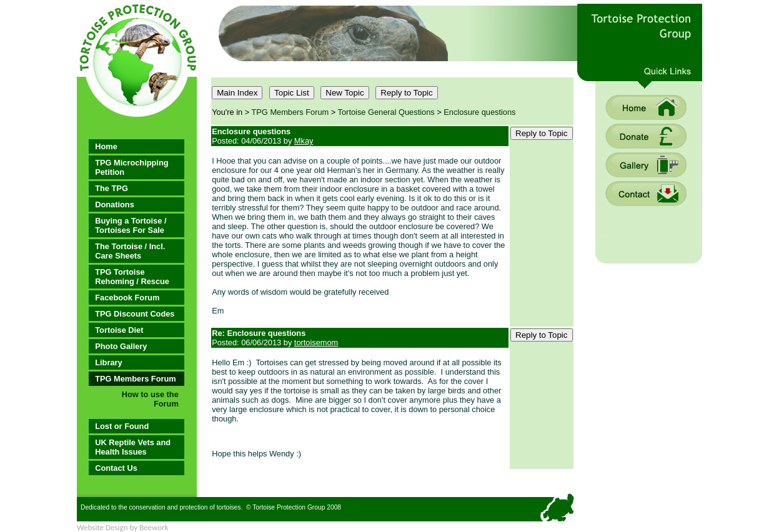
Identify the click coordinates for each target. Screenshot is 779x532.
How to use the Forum (150, 399)
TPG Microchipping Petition (131, 167)
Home (106, 146)
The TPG (112, 188)
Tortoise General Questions (386, 112)
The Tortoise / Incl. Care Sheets (130, 251)
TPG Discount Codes (135, 314)
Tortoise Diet (119, 330)
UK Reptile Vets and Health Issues (133, 447)
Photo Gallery (121, 346)
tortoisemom (316, 342)
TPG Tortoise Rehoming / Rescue (132, 277)
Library (108, 362)
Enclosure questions (479, 112)
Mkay (304, 141)
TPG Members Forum (135, 379)
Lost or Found (122, 426)
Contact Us (116, 468)
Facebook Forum (127, 298)
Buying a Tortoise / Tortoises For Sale (131, 225)
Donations (115, 204)
